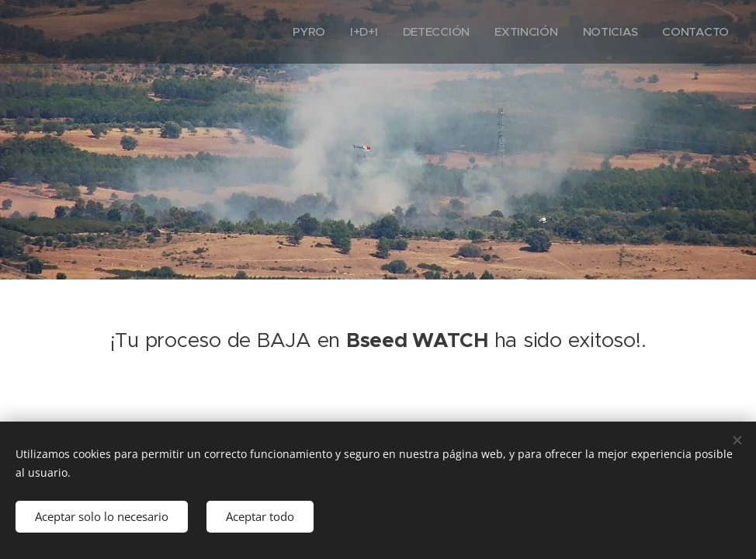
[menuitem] (304, 32)
